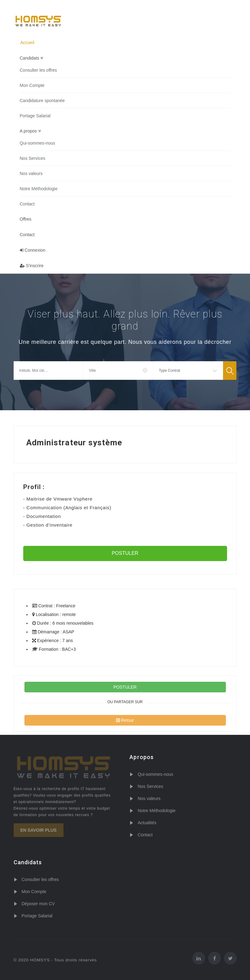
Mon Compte (32, 85)
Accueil (27, 43)
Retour (125, 720)
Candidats (32, 58)
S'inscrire (32, 266)
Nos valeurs (31, 173)
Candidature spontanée (42, 101)
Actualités (147, 823)
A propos (30, 131)
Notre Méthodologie (39, 189)
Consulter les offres (38, 70)
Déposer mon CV (38, 904)
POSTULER (125, 553)
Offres (26, 219)
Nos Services (33, 158)
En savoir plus (39, 830)
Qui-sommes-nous (37, 143)
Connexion (33, 250)
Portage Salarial (35, 116)
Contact (27, 204)
